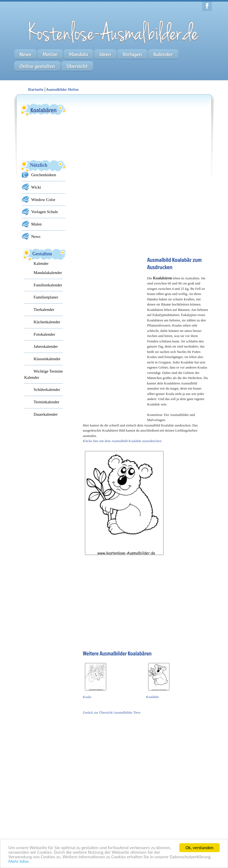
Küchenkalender (47, 322)
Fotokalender (44, 334)
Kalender (163, 54)
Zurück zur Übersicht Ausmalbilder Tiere (112, 712)
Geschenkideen (44, 175)
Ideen (105, 54)
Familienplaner (46, 297)
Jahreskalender (46, 346)
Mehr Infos (18, 862)
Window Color (43, 199)
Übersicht (77, 66)
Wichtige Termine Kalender (44, 374)
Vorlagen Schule (44, 212)
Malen (36, 224)
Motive (50, 54)
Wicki (36, 187)
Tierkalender (44, 309)
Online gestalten (37, 66)
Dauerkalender (46, 414)
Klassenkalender (47, 359)
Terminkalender (47, 402)
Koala (87, 697)
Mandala (79, 54)
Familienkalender (48, 285)
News (25, 54)
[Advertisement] (123, 136)
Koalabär (152, 697)
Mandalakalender (48, 272)
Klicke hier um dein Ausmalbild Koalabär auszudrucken (122, 441)
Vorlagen (132, 54)
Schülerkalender (47, 389)
